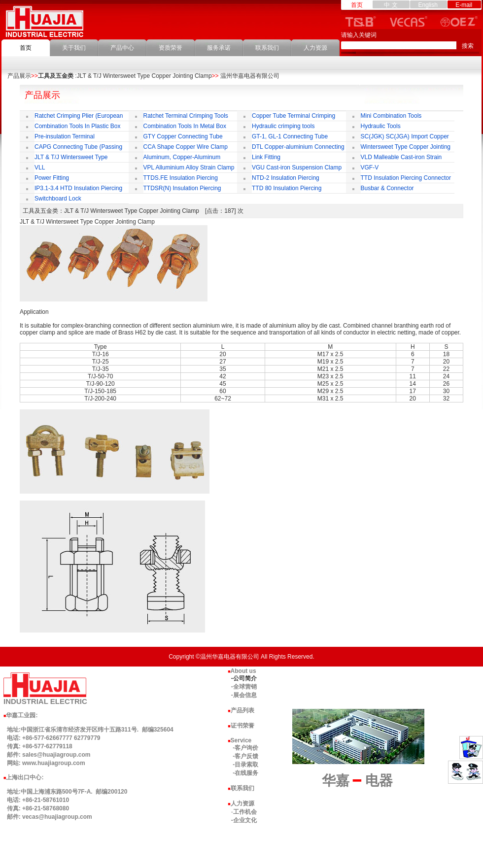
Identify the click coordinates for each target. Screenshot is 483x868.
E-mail (464, 5)
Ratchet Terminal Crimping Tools (186, 116)
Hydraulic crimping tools (283, 126)
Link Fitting (266, 157)
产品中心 (122, 48)
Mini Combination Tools (391, 116)
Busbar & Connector (387, 188)
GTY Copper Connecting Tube (183, 136)
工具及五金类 (56, 76)
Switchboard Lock (58, 199)
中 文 (391, 5)
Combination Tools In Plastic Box (78, 126)
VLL (40, 167)
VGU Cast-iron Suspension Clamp (297, 167)
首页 (26, 48)
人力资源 (315, 48)
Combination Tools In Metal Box (185, 126)
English (428, 5)
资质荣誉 (171, 48)
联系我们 (267, 48)
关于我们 (74, 48)
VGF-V (370, 167)
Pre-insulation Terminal (65, 136)
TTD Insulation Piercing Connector (406, 178)
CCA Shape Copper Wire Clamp (186, 147)
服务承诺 (219, 48)
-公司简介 (244, 678)
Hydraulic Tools (381, 126)
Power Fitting (52, 178)
